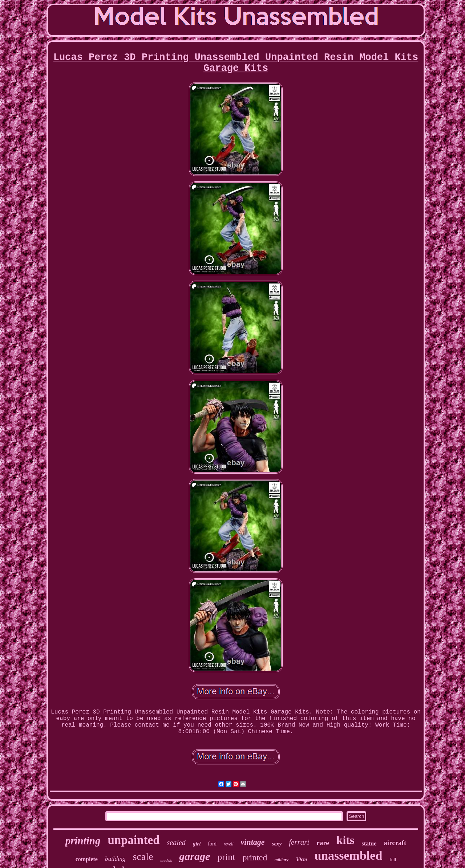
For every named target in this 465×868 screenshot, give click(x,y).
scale (143, 857)
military (281, 860)
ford (212, 844)
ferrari (299, 842)
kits (345, 840)
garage (195, 856)
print (226, 857)
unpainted (134, 840)
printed (255, 857)
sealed (176, 843)
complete (87, 859)
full (393, 859)
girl (197, 844)
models (166, 860)
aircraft (395, 843)
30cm (301, 859)
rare (323, 843)
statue (369, 843)
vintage (253, 842)
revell (229, 844)
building (115, 859)
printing (83, 841)
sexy (277, 844)
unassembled (348, 855)
